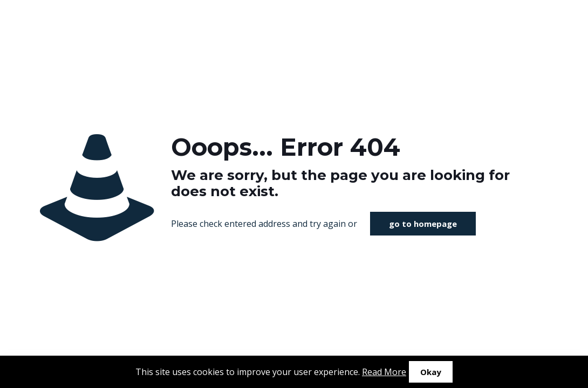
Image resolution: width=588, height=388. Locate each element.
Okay (431, 372)
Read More (384, 372)
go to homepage (423, 224)
